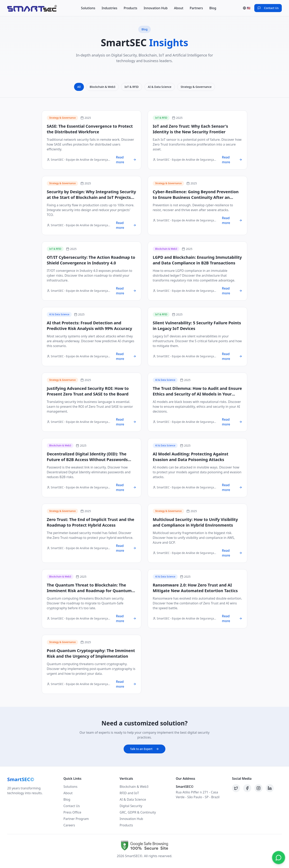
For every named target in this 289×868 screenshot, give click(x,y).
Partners (196, 8)
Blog (213, 8)
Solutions (88, 8)
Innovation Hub (156, 8)
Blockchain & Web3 (103, 87)
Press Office (72, 812)
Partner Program (76, 819)
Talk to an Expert (144, 749)
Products (130, 8)
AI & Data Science (160, 87)
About (179, 8)
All (79, 87)
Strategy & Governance (196, 87)
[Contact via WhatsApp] (279, 858)
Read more (126, 160)
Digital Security (131, 806)
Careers (69, 825)
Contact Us (72, 806)
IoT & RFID (131, 87)
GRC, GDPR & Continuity (138, 812)
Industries (110, 8)
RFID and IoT (129, 793)
